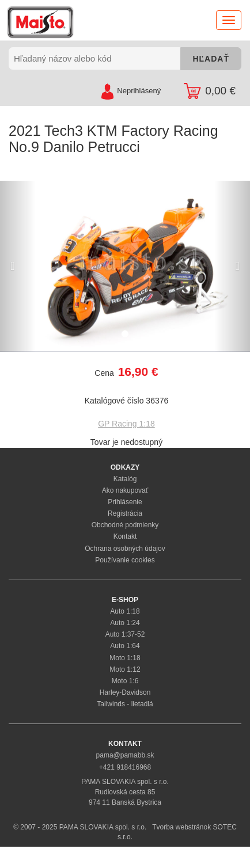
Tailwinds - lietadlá (125, 704)
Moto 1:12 (125, 669)
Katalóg (125, 479)
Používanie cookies (125, 560)
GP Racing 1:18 (126, 424)
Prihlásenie (125, 502)
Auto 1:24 (125, 623)
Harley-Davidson (125, 692)
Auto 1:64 (125, 646)
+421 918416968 (125, 767)
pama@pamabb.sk (125, 755)
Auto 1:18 (125, 611)
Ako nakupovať (125, 490)
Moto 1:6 (125, 681)
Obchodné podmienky (125, 525)
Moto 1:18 (125, 658)
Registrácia (125, 513)
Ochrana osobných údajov (125, 549)
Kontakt (125, 536)
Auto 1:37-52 (125, 634)
